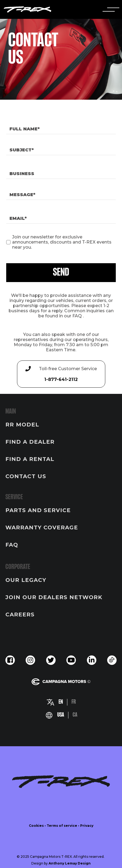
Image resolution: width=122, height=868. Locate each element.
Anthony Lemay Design (70, 863)
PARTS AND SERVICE (38, 510)
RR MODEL (22, 425)
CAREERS (20, 614)
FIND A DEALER (30, 442)
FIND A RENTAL (30, 459)
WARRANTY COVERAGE (42, 527)
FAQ (77, 316)
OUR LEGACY (26, 580)
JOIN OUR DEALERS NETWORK (54, 597)
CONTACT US (26, 476)
